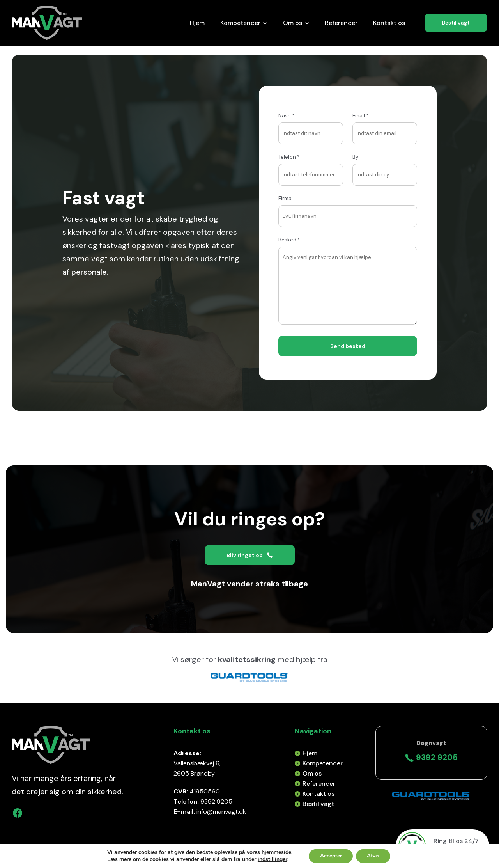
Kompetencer (244, 23)
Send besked (348, 346)
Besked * (348, 281)
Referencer (341, 23)
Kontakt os (389, 23)
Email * (385, 124)
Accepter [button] (330, 856)
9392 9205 (431, 757)
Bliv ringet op (249, 555)
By (385, 166)
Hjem (197, 23)
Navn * (311, 124)
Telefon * (311, 166)
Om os (296, 23)
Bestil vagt (456, 23)
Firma (348, 207)
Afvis (374, 856)
